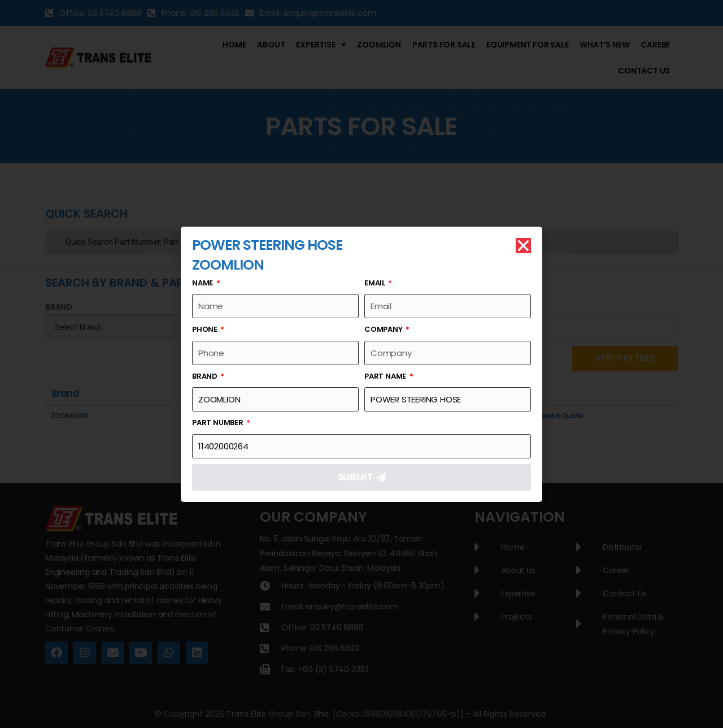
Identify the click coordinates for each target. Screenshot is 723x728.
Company (384, 329)
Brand (206, 376)
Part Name (386, 376)
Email (376, 283)
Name (203, 283)
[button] (523, 246)
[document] (361, 364)
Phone (206, 329)
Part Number (219, 422)
